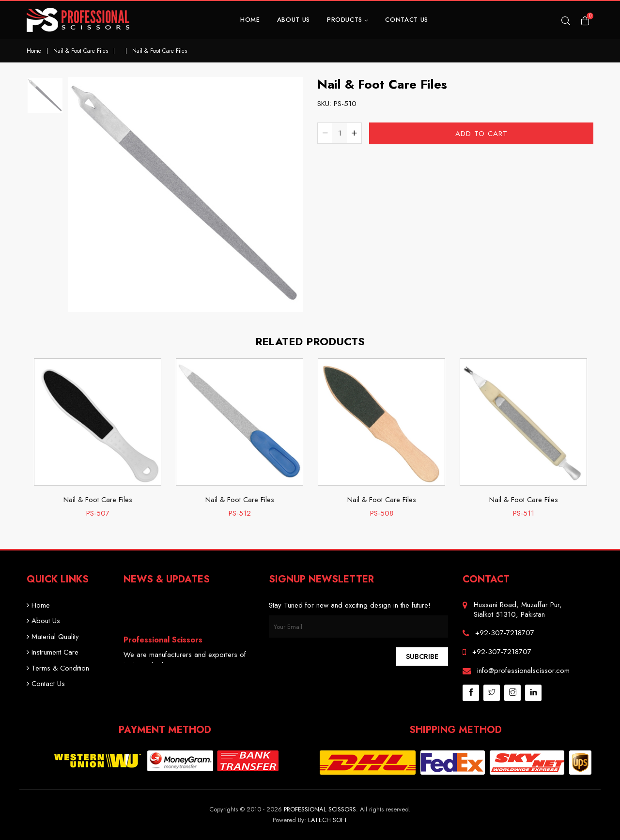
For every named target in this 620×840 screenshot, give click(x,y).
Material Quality (53, 637)
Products (348, 20)
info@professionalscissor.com (523, 671)
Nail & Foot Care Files (81, 51)
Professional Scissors (320, 809)
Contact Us (407, 20)
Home (250, 20)
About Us (294, 20)
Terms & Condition (58, 668)
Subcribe (422, 657)
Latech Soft (328, 820)
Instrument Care (53, 652)
